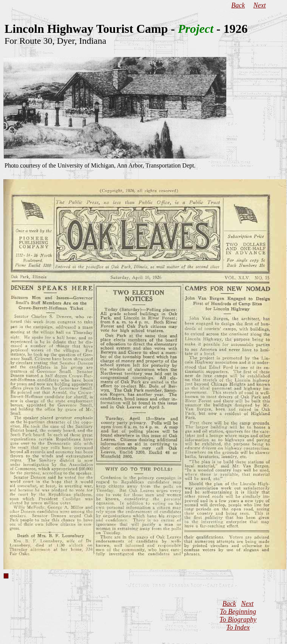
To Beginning (238, 612)
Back (238, 5)
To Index (238, 627)
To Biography (238, 619)
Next (260, 5)
